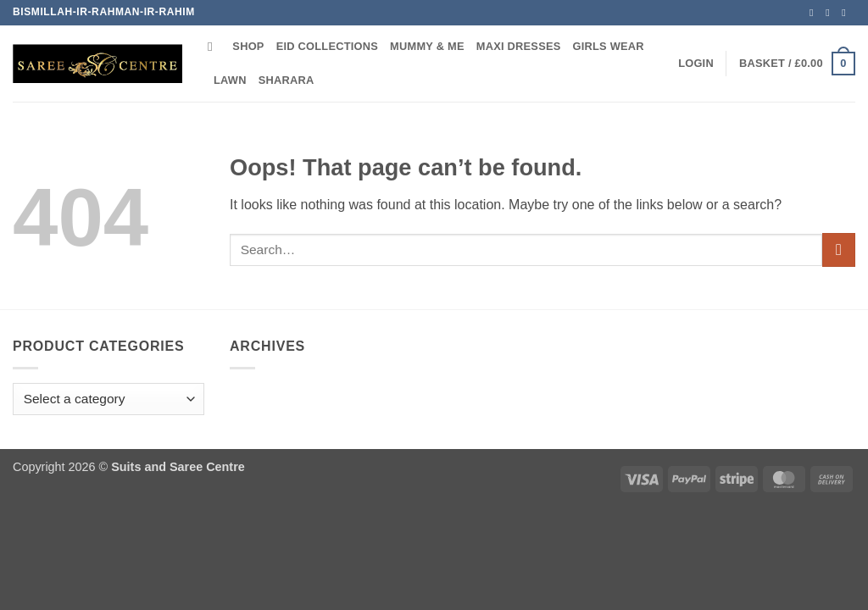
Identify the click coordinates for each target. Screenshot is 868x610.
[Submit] (839, 250)
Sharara (287, 80)
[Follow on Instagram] (815, 13)
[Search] (214, 47)
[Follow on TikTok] (831, 13)
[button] (696, 64)
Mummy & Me (427, 46)
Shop (248, 46)
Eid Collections (327, 46)
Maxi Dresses (519, 46)
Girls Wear (609, 46)
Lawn (230, 80)
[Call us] (847, 13)
